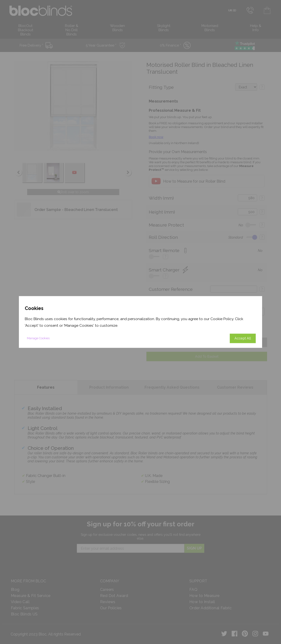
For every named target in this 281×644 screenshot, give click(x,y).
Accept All (243, 338)
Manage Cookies (38, 338)
